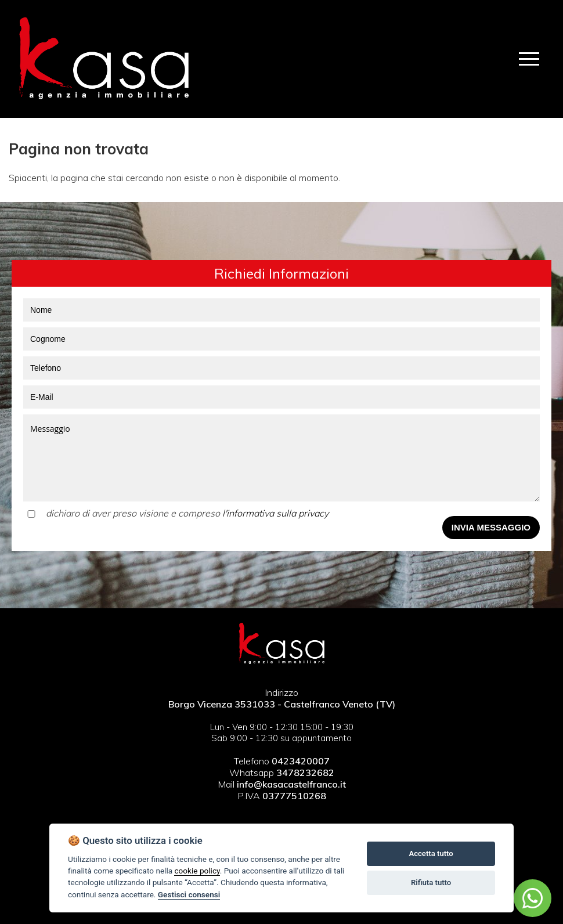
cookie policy (197, 871)
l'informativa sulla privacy (275, 513)
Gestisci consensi (189, 894)
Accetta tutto (431, 853)
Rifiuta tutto (431, 883)
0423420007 (301, 761)
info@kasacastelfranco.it (290, 784)
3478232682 (305, 773)
